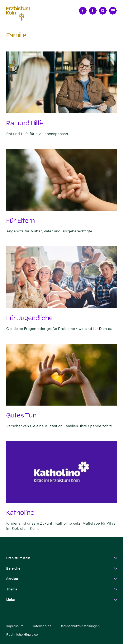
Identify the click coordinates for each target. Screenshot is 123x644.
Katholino (20, 513)
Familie (16, 35)
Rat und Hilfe (25, 123)
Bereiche (13, 568)
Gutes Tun (21, 415)
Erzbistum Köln (18, 558)
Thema (12, 589)
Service (12, 579)
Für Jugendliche (29, 318)
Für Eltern (21, 221)
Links (10, 600)
